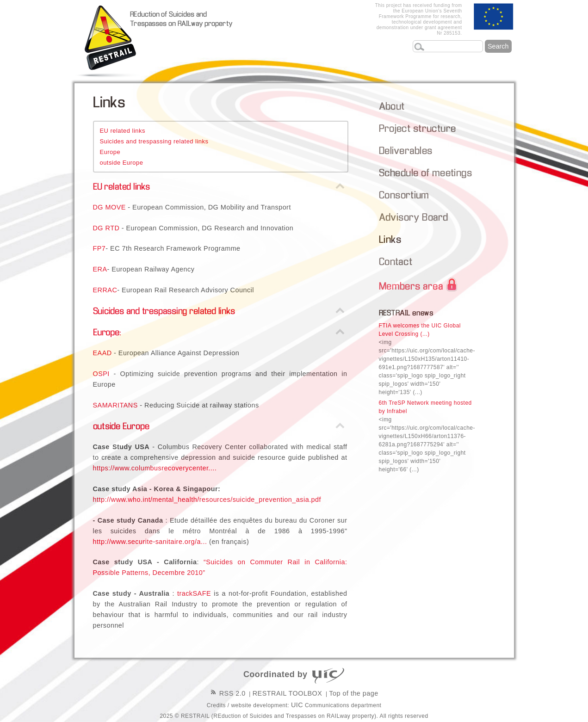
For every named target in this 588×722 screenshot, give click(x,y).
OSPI (101, 374)
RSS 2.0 (227, 693)
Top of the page (353, 693)
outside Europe (121, 163)
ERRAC (105, 290)
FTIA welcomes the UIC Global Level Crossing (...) (427, 359)
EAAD (102, 353)
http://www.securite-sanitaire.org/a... (150, 542)
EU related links (122, 131)
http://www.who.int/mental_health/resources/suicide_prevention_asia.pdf (207, 500)
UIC (297, 705)
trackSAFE (194, 593)
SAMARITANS (115, 405)
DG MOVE (109, 207)
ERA (100, 269)
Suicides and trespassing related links (154, 141)
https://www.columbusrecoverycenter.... (155, 468)
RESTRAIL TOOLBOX (288, 693)
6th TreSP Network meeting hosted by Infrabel (427, 436)
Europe (110, 152)
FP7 (99, 248)
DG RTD (106, 228)
